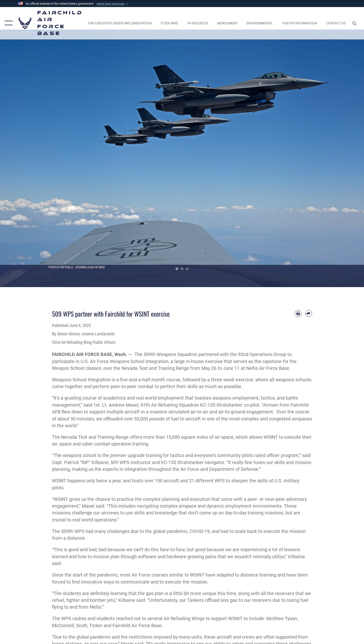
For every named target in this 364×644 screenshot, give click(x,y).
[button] (113, 4)
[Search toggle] (355, 23)
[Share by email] (309, 313)
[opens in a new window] (120, 23)
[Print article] (298, 313)
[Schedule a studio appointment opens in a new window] (198, 23)
